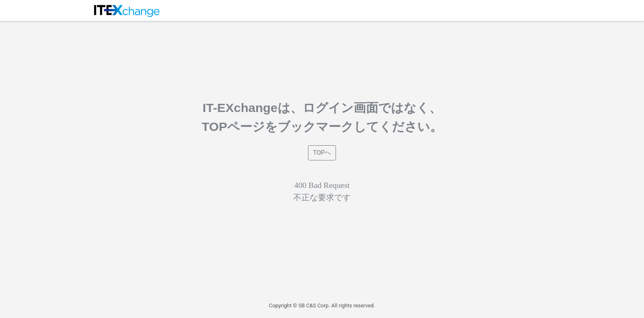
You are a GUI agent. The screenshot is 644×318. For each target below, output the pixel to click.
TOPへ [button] (322, 153)
